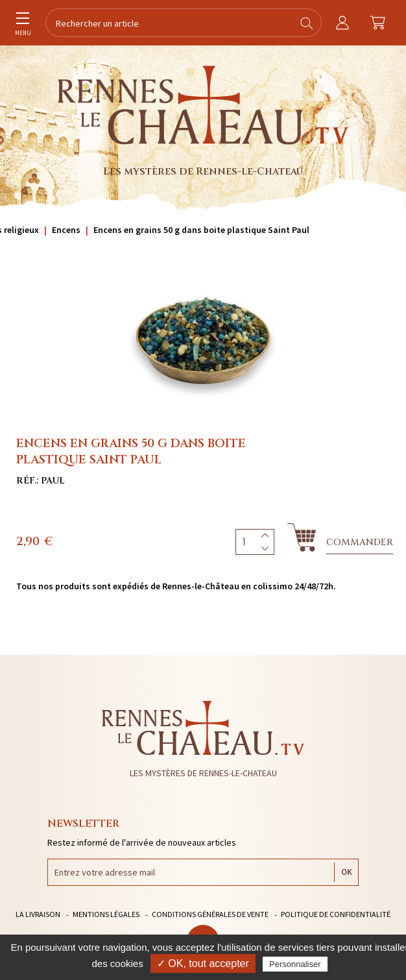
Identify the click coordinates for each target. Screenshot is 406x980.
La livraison (38, 914)
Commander (360, 542)
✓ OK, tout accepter (203, 963)
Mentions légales (106, 914)
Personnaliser (295, 964)
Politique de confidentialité (336, 914)
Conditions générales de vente (210, 914)
